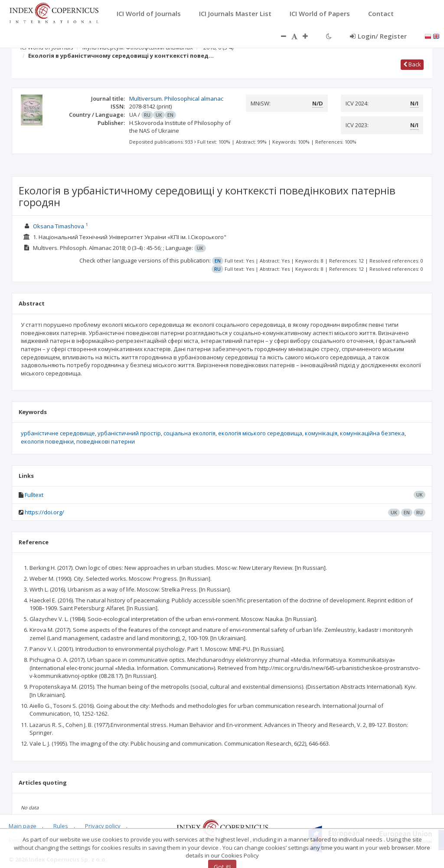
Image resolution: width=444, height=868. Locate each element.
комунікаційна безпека (372, 433)
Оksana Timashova (59, 226)
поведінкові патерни (106, 441)
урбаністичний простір (129, 433)
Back (412, 64)
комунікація (321, 433)
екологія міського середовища (260, 433)
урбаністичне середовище (58, 433)
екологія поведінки (47, 441)
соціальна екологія (189, 433)
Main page (23, 826)
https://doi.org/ (44, 512)
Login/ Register (378, 36)
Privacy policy (103, 826)
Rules (61, 826)
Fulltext (34, 495)
